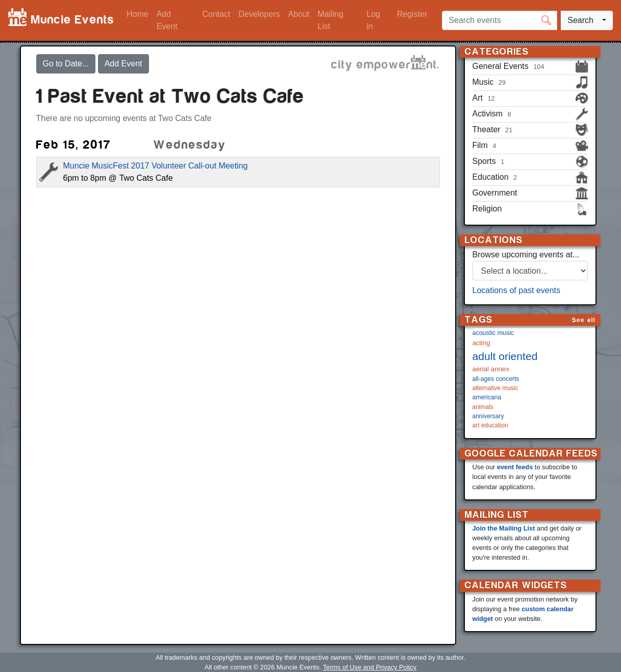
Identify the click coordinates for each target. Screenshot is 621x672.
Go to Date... (66, 64)
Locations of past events (517, 290)
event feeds (515, 467)
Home (138, 14)
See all (584, 320)
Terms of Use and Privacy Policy (370, 667)
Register (412, 14)
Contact (216, 14)
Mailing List (330, 20)
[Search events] (500, 20)
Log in (373, 20)
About (299, 14)
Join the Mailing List (504, 528)
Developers (259, 14)
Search (580, 20)
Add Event (167, 20)
